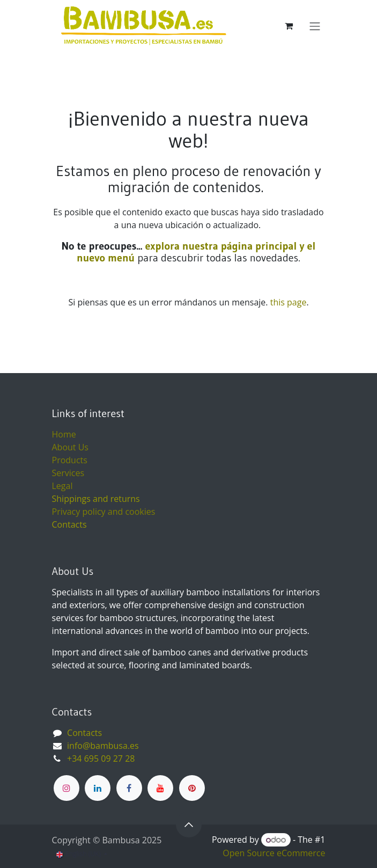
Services (68, 473)
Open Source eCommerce (274, 853)
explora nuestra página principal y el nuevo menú (196, 252)
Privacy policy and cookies (104, 512)
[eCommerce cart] (289, 26)
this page (289, 302)
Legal (62, 486)
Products (70, 460)
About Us (71, 447)
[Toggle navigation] (315, 26)
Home (64, 434)
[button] (189, 825)
